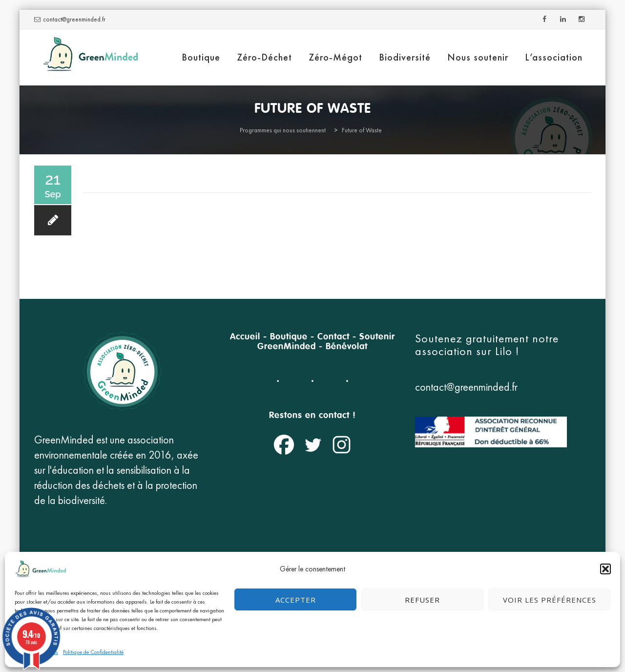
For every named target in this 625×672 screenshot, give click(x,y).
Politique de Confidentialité (93, 652)
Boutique (201, 57)
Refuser (422, 600)
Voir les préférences (550, 600)
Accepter (296, 600)
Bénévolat (347, 347)
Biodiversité (405, 57)
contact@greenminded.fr (74, 19)
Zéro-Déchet (264, 57)
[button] (605, 569)
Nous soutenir (478, 57)
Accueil (245, 337)
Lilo (505, 351)
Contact (333, 337)
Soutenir (377, 337)
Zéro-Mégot (335, 57)
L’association (554, 57)
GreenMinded (287, 347)
